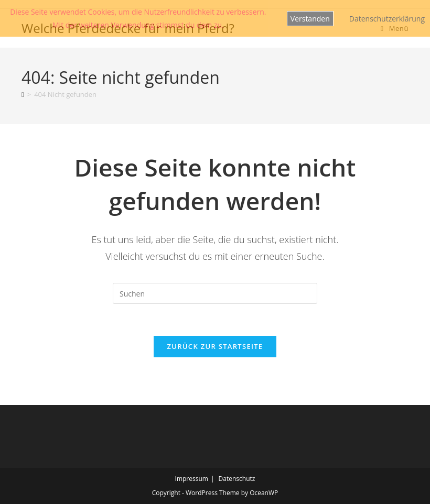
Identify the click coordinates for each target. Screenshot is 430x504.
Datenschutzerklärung (387, 19)
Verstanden (310, 19)
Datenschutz (237, 479)
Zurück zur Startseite (215, 346)
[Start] (23, 94)
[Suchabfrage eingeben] (215, 293)
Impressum (192, 479)
